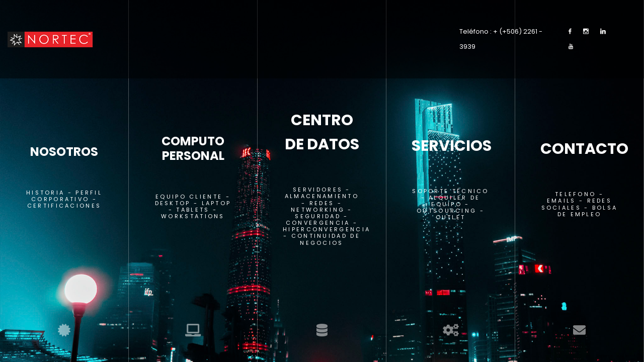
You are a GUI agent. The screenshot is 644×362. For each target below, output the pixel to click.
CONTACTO (579, 149)
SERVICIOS (451, 146)
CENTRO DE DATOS (322, 132)
